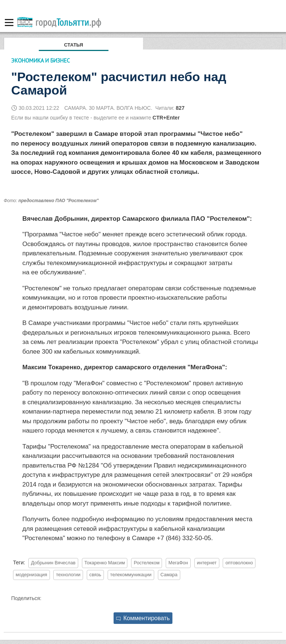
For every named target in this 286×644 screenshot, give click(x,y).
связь (95, 575)
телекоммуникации (131, 575)
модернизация (31, 575)
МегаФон (178, 563)
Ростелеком (147, 563)
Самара (169, 575)
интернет (207, 563)
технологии (68, 575)
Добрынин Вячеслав (53, 563)
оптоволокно (239, 563)
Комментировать (143, 618)
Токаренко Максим (105, 563)
